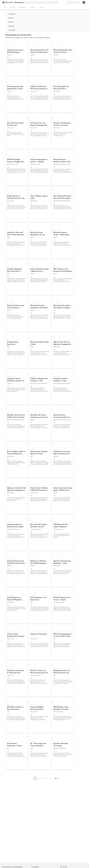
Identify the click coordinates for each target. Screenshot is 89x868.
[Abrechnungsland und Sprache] (73, 2)
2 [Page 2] (39, 778)
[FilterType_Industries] (7, 22)
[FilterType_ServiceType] (7, 26)
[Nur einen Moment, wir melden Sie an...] (84, 2)
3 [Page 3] (43, 778)
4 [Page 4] (47, 778)
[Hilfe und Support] (61, 2)
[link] (16, 59)
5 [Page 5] (51, 778)
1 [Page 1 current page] (35, 778)
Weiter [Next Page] (56, 778)
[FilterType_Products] (7, 18)
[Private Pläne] (65, 2)
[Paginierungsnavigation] (47, 780)
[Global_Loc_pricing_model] (7, 30)
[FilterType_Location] (7, 14)
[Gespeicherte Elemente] (63, 2)
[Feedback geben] (58, 2)
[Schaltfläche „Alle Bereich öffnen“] (5, 7)
